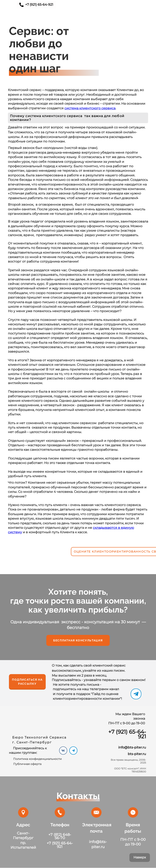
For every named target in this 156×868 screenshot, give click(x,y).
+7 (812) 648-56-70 (60, 836)
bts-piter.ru (137, 754)
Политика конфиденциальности (37, 759)
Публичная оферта (27, 764)
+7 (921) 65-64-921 (127, 734)
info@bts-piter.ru (132, 747)
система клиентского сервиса (90, 108)
